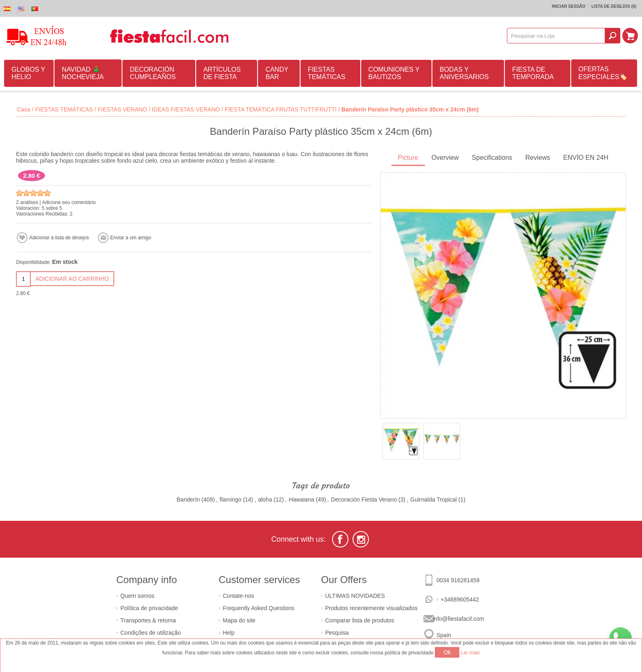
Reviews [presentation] (538, 158)
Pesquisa (337, 633)
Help (229, 633)
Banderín (188, 499)
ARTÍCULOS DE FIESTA (222, 73)
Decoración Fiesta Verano (364, 499)
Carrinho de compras (630, 36)
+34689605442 (460, 599)
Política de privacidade (149, 608)
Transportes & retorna (148, 620)
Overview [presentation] (445, 158)
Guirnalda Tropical (434, 499)
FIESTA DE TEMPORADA (533, 73)
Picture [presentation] (408, 158)
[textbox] (556, 36)
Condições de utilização (151, 633)
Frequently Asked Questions (259, 608)
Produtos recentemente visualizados (371, 608)
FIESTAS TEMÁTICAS (327, 73)
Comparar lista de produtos (360, 620)
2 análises (27, 202)
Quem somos (137, 596)
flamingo (231, 499)
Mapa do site (239, 620)
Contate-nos (238, 596)
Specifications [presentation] (492, 158)
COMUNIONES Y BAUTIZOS (394, 73)
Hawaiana (301, 499)
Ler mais (470, 653)
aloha (265, 499)
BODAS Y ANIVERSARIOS (464, 73)
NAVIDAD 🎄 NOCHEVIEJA (83, 73)
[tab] (408, 158)
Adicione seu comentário (69, 202)
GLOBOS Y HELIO (28, 73)
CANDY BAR (277, 73)
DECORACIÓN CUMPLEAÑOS (153, 73)
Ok (447, 652)
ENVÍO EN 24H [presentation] (586, 158)
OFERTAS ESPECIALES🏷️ (603, 73)
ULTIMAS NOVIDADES (355, 596)
